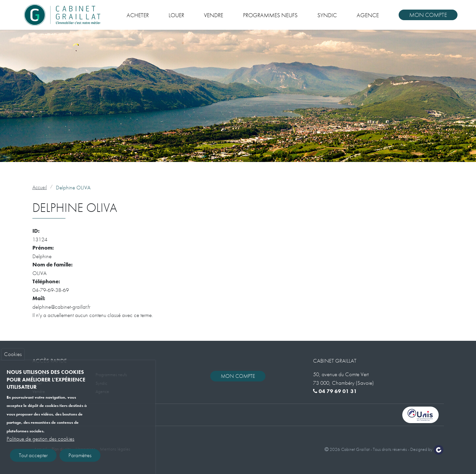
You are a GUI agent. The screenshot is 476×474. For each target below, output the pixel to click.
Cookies (13, 358)
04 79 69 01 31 (335, 391)
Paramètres (80, 459)
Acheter (138, 15)
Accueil (40, 187)
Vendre (214, 15)
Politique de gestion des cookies (40, 443)
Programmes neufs (270, 15)
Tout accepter (33, 459)
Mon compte (428, 15)
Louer (176, 15)
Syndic (327, 15)
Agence (368, 15)
